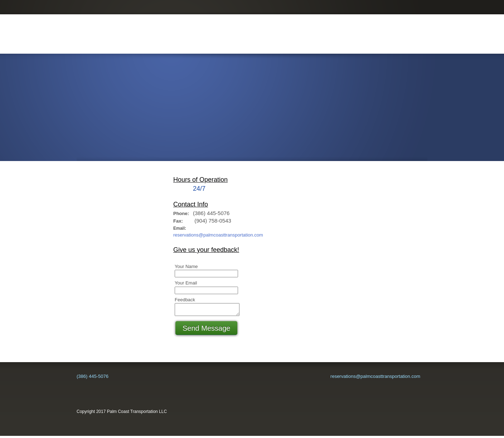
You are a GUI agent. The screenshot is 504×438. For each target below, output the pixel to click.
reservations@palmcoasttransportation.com (218, 235)
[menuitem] (144, 44)
